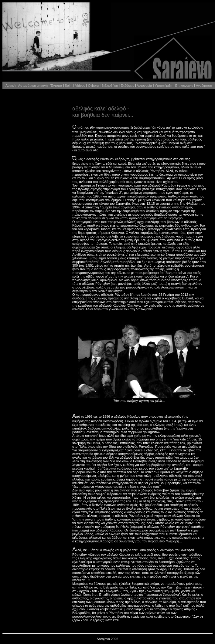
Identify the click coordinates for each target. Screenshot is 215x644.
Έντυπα (56, 86)
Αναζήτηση (204, 86)
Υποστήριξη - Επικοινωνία (174, 86)
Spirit (68, 86)
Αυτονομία (144, 86)
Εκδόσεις (127, 86)
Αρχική (10, 86)
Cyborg (93, 86)
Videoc (80, 86)
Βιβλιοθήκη (110, 86)
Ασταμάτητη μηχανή (33, 86)
